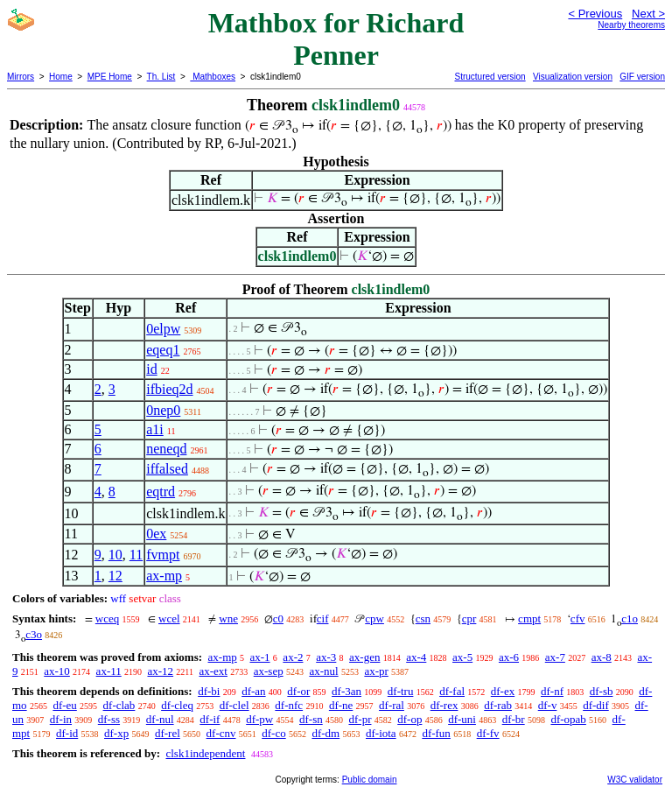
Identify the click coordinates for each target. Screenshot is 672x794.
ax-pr (376, 671)
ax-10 (57, 671)
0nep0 (163, 410)
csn (423, 618)
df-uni (462, 719)
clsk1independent (205, 753)
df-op (409, 719)
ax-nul (323, 671)
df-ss (109, 719)
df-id (67, 733)
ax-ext (213, 671)
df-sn (311, 719)
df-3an (346, 691)
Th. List (161, 77)
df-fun (436, 733)
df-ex (503, 691)
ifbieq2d (169, 389)
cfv (578, 618)
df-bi (209, 691)
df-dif (596, 705)
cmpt (529, 618)
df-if (210, 719)
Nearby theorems (631, 25)
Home (61, 77)
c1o (630, 618)
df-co (273, 733)
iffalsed (167, 469)
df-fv (488, 733)
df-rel (168, 733)
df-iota (381, 733)
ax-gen (364, 657)
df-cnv (221, 733)
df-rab (498, 705)
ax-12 (160, 671)
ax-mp (164, 576)
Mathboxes (213, 77)
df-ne (341, 705)
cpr (469, 618)
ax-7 (555, 657)
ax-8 (602, 657)
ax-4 (416, 657)
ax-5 (462, 657)
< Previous (595, 14)
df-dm (325, 733)
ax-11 (109, 671)
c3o (34, 634)
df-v (548, 705)
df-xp (116, 733)
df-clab (119, 705)
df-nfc (289, 705)
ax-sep (269, 671)
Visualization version (573, 77)
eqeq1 (163, 350)
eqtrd (161, 492)
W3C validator (635, 780)
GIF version (642, 77)
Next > (648, 14)
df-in (61, 719)
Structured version (490, 77)
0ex (156, 534)
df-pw (259, 719)
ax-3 (326, 657)
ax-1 (260, 657)
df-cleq (177, 705)
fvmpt (163, 555)
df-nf (552, 691)
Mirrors (21, 77)
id (151, 369)
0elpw (163, 329)
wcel (169, 618)
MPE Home (110, 77)
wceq (107, 618)
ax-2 (293, 657)
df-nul (160, 719)
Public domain (370, 780)
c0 (278, 618)
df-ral (392, 705)
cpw (374, 618)
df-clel (234, 705)
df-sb (602, 691)
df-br (514, 719)
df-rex (444, 705)
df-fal (452, 691)
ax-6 (509, 657)
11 (136, 555)
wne (228, 618)
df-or (298, 691)
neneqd (166, 449)
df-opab (568, 719)
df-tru (401, 691)
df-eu (64, 705)
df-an (253, 691)
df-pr (360, 719)
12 (115, 576)
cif (323, 618)
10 (115, 555)
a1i (155, 429)
